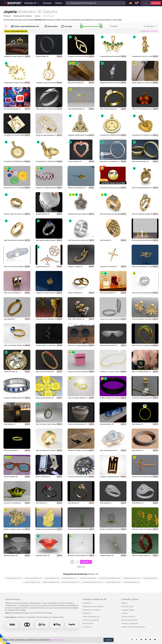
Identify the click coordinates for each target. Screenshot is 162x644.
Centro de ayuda (127, 607)
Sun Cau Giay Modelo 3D (12, 109)
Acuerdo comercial (128, 617)
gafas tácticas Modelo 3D (109, 345)
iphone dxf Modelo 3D (43, 477)
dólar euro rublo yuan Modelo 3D (143, 529)
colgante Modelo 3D (107, 555)
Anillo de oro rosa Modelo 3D (110, 161)
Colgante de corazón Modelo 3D (47, 293)
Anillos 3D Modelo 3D (75, 293)
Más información (57, 640)
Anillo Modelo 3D (106, 240)
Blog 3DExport (88, 623)
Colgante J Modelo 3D (75, 267)
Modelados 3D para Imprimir (93, 607)
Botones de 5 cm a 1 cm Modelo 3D (16, 188)
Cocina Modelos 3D (51, 578)
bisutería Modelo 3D (43, 214)
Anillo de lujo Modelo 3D (108, 293)
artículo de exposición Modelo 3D (79, 529)
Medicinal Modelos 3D (50, 582)
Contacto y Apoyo (130, 599)
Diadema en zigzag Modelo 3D (46, 188)
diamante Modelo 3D (107, 424)
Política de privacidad (129, 620)
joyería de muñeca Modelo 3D (142, 398)
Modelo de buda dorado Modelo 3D (48, 529)
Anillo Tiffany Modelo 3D (76, 319)
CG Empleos (87, 627)
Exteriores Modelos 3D (87, 578)
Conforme (108, 640)
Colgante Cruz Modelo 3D (109, 267)
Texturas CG (87, 613)
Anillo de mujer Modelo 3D (13, 293)
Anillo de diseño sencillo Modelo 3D (144, 345)
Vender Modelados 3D (91, 617)
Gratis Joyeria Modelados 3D (25, 27)
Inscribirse (156, 3)
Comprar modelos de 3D (94, 599)
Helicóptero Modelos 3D (70, 582)
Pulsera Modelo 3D (42, 56)
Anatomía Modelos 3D (131, 582)
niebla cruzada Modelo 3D (45, 398)
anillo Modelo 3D (138, 424)
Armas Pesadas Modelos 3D (92, 582)
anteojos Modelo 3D (11, 477)
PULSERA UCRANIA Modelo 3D (14, 398)
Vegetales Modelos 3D (131, 578)
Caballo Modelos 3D (69, 578)
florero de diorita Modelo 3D (77, 424)
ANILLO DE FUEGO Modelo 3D (142, 109)
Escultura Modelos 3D (13, 578)
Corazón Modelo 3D (75, 161)
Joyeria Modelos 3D (149, 578)
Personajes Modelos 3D (33, 578)
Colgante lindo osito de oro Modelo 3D (145, 56)
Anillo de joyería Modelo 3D (45, 372)
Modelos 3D (87, 603)
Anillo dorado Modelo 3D (76, 109)
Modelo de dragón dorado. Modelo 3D (16, 529)
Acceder (146, 3)
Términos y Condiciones (130, 623)
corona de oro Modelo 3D (13, 503)
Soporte (124, 603)
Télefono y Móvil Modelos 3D (109, 578)
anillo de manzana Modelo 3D (142, 188)
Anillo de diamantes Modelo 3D (142, 214)
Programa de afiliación (91, 620)
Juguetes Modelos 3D (31, 582)
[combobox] (121, 26)
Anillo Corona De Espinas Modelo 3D (144, 293)
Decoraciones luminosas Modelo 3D (144, 240)
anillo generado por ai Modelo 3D (47, 450)
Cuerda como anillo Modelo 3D (110, 319)
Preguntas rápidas (128, 610)
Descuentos (51, 27)
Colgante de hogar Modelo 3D (14, 56)
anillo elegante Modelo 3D (109, 450)
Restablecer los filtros (149, 31)
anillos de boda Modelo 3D (77, 188)
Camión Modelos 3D (113, 582)
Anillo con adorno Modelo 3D (78, 398)
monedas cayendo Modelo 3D (78, 555)
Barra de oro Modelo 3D (76, 83)
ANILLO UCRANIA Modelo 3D (141, 372)
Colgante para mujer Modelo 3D (78, 214)
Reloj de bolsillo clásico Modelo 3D (48, 424)
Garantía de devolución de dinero (133, 627)
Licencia (124, 613)
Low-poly (67, 27)
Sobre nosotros (13, 599)
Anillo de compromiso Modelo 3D (15, 267)
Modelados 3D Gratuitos (91, 610)
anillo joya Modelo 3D (11, 450)
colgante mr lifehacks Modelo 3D (111, 477)
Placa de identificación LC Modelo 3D (144, 267)
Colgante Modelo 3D (11, 372)
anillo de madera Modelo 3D (141, 555)
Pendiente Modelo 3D (43, 267)
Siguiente (86, 562)
